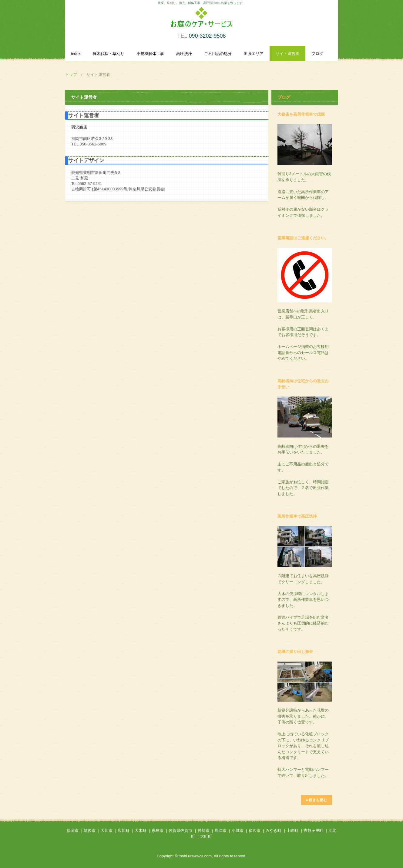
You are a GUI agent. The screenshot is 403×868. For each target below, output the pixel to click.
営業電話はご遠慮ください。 (303, 238)
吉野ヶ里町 (313, 831)
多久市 (255, 831)
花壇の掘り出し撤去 (295, 652)
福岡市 (73, 831)
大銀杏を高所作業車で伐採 (301, 114)
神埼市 (204, 831)
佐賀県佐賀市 (180, 831)
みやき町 (274, 831)
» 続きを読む (316, 800)
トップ (71, 75)
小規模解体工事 (150, 54)
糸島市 (158, 831)
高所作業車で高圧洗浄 (297, 516)
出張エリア (254, 54)
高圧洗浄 (184, 54)
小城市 (238, 831)
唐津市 (221, 831)
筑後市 (90, 831)
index (76, 54)
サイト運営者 (287, 54)
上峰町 (292, 831)
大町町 (206, 836)
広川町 (124, 831)
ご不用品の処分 (218, 54)
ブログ (317, 54)
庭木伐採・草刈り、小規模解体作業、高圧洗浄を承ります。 (202, 20)
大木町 (141, 831)
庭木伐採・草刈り (109, 54)
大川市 (107, 831)
